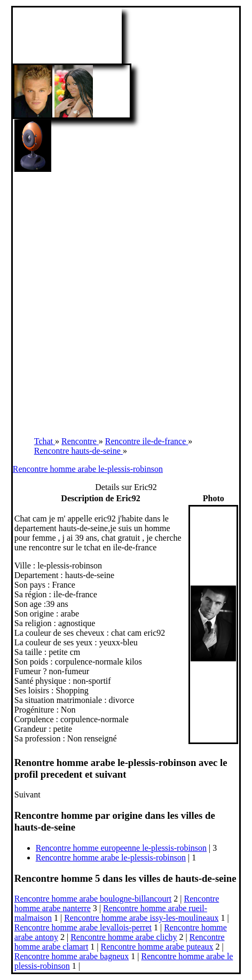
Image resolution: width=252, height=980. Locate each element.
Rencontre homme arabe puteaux (157, 947)
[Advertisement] (126, 300)
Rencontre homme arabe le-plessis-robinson (88, 469)
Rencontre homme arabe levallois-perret (83, 927)
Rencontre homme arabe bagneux (72, 956)
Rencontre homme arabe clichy (124, 937)
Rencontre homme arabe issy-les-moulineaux (141, 918)
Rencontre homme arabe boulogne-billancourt (93, 899)
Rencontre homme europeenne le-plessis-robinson (121, 848)
